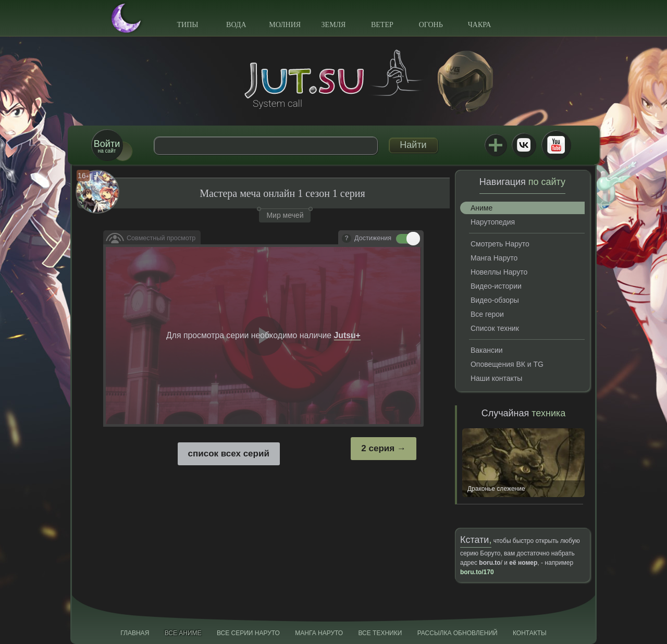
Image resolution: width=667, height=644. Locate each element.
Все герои (487, 314)
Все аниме (183, 633)
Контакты (530, 633)
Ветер (382, 25)
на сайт (107, 146)
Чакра (480, 25)
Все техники (380, 633)
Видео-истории (496, 286)
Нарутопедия (493, 222)
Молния (285, 25)
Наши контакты (496, 378)
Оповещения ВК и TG (507, 364)
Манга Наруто (494, 258)
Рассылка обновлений (458, 633)
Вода (236, 25)
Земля (334, 25)
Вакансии (487, 350)
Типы (187, 25)
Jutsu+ (496, 145)
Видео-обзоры (495, 300)
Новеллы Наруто (499, 272)
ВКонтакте (524, 145)
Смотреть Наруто (500, 244)
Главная (135, 633)
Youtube (556, 145)
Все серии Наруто (248, 633)
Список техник (495, 328)
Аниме (481, 208)
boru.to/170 (477, 572)
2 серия (378, 448)
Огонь (431, 25)
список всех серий (229, 454)
